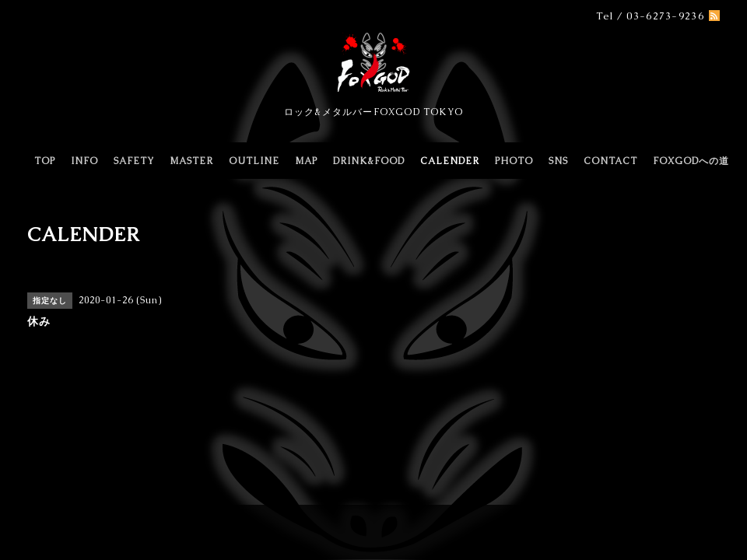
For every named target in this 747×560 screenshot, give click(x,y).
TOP (45, 161)
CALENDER (450, 161)
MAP (306, 161)
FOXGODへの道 (691, 161)
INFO (84, 161)
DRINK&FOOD (369, 161)
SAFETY (134, 161)
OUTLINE (254, 161)
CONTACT (610, 161)
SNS (558, 161)
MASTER (191, 161)
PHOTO (514, 161)
